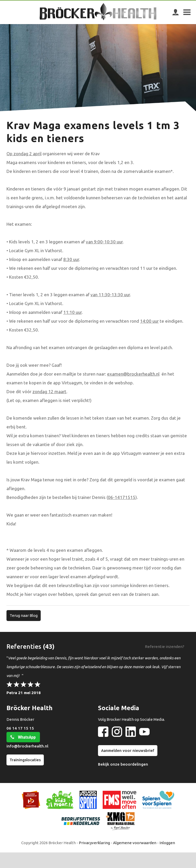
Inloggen (167, 843)
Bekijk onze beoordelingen (123, 764)
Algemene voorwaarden (135, 843)
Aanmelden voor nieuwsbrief (128, 750)
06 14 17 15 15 (20, 728)
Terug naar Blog (24, 615)
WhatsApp (27, 737)
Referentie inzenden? (165, 647)
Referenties (24, 647)
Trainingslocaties (25, 760)
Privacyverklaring (94, 843)
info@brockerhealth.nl (27, 746)
